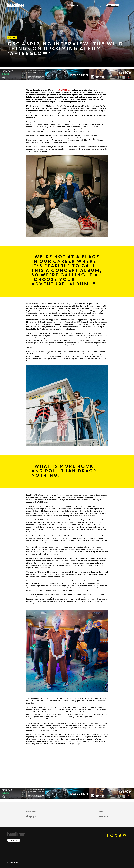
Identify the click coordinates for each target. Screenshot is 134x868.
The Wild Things (65, 90)
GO (99, 5)
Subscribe (113, 5)
